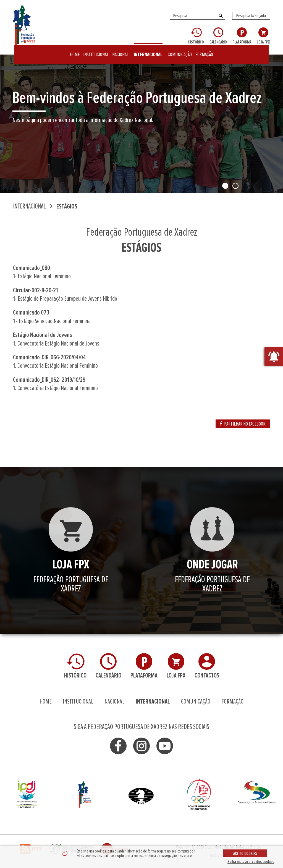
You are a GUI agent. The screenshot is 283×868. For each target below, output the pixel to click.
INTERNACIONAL (148, 51)
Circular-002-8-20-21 (36, 290)
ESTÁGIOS (67, 207)
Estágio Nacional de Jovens (43, 335)
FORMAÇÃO (204, 51)
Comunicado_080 (32, 268)
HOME (75, 51)
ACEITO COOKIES (245, 854)
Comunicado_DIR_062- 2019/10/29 (49, 380)
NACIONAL (120, 51)
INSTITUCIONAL (96, 51)
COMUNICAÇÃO (180, 51)
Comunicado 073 (31, 313)
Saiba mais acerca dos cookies (251, 862)
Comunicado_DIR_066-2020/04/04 (49, 357)
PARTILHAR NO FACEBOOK (243, 424)
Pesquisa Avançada (251, 16)
